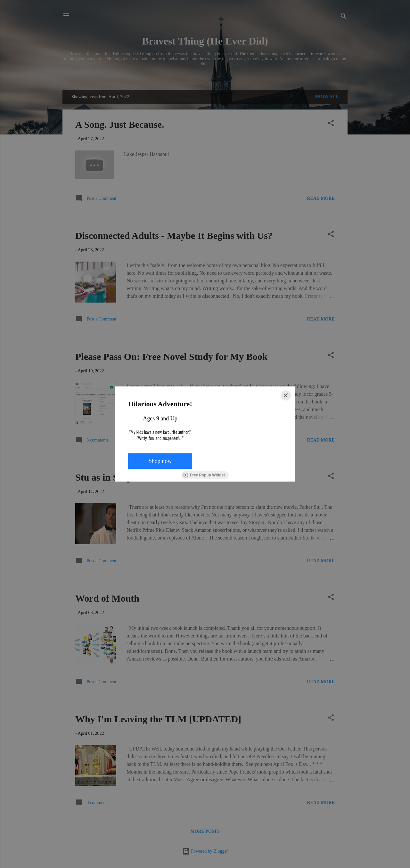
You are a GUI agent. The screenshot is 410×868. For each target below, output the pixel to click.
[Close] (286, 395)
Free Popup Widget (204, 475)
